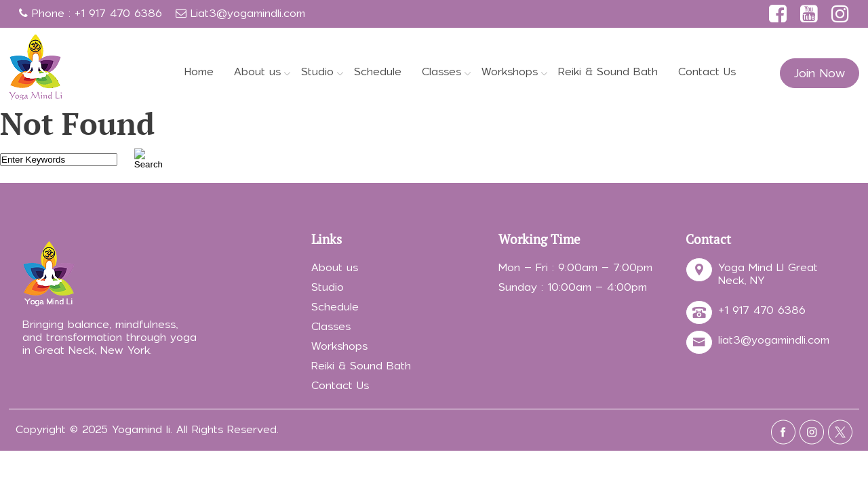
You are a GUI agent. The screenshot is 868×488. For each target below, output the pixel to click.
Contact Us (707, 72)
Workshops (510, 72)
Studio (317, 72)
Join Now (820, 73)
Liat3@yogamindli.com (248, 13)
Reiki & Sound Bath (608, 72)
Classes (441, 72)
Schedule (378, 72)
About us (257, 72)
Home (199, 72)
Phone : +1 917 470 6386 (91, 13)
